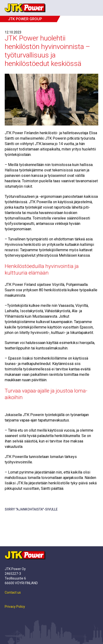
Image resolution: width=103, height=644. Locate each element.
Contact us (13, 592)
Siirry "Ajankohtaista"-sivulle (31, 509)
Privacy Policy (15, 607)
